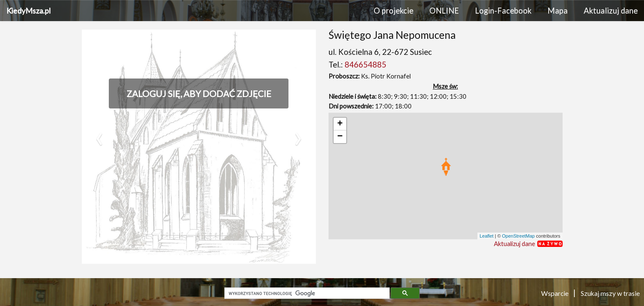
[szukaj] (306, 293)
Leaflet (486, 236)
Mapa (558, 11)
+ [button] (340, 124)
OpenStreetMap (518, 236)
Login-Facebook (503, 11)
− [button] (340, 137)
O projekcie (393, 11)
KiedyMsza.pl (28, 11)
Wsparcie (555, 293)
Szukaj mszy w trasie (610, 293)
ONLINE (444, 11)
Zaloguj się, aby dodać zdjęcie (199, 93)
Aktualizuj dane (611, 11)
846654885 (365, 65)
